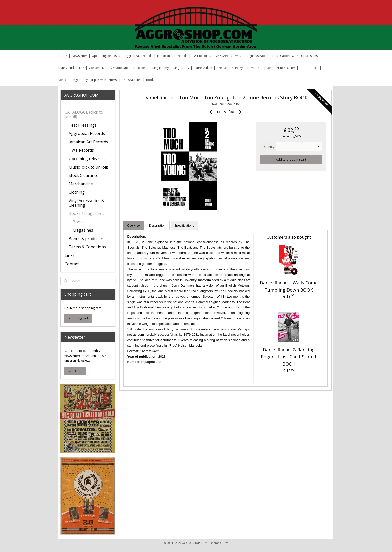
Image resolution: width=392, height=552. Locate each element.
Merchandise (81, 184)
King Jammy (161, 68)
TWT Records (202, 56)
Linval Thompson (260, 68)
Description (157, 226)
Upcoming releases (87, 159)
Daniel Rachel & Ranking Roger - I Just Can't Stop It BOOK (289, 357)
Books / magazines (87, 213)
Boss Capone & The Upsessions (295, 56)
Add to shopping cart (291, 160)
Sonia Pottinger (69, 80)
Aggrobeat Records (139, 56)
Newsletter (80, 56)
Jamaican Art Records (172, 56)
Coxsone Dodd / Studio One (109, 68)
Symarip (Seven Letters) (101, 80)
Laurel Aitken (203, 68)
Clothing (77, 192)
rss (226, 543)
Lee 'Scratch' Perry (230, 68)
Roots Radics (309, 68)
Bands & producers (87, 239)
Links (70, 255)
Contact (72, 264)
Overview (134, 226)
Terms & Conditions (87, 247)
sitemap (216, 543)
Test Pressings (83, 125)
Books (151, 80)
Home (63, 56)
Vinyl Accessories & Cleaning (86, 203)
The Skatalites (132, 80)
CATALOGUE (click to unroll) (84, 114)
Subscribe (75, 371)
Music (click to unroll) (88, 167)
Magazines (83, 230)
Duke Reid (141, 68)
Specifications (184, 226)
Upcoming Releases (106, 56)
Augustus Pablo (257, 56)
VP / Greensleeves (228, 56)
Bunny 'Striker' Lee (71, 68)
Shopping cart (78, 318)
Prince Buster (286, 68)
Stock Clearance (84, 175)
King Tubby (181, 68)
